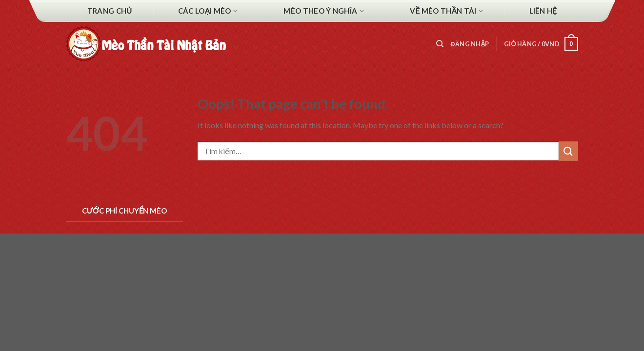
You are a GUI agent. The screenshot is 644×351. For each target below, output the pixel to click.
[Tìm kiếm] (440, 44)
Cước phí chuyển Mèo (125, 211)
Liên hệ (543, 11)
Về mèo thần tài (446, 11)
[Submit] (568, 151)
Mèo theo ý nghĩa (323, 11)
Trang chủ (110, 11)
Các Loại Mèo (208, 11)
